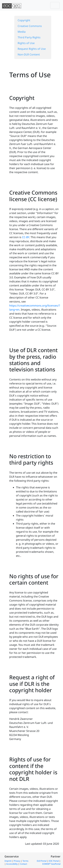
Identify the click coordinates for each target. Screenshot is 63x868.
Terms (25, 861)
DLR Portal (42, 861)
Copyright (24, 20)
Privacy (17, 861)
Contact (23, 864)
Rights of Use (26, 43)
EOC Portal (54, 861)
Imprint (8, 861)
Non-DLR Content (29, 54)
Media (22, 32)
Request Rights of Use (32, 49)
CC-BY (26, 237)
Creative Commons (30, 26)
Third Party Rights (29, 37)
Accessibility (12, 864)
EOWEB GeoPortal (51, 864)
